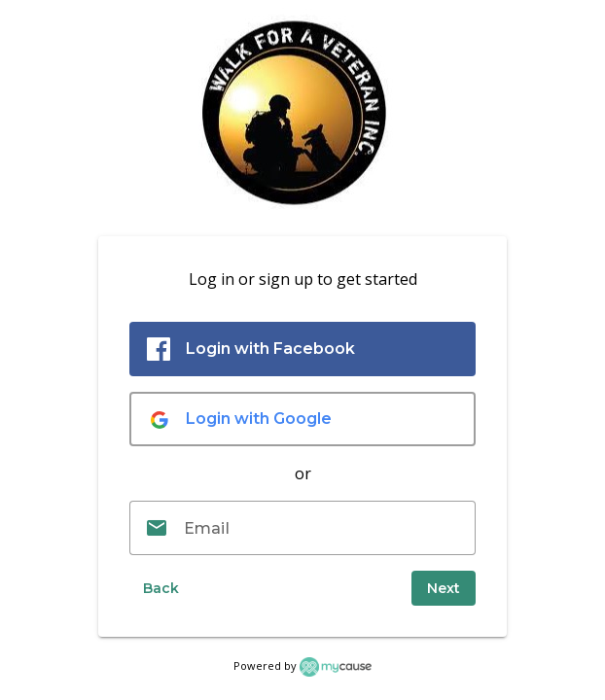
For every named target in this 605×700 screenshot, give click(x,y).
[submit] (444, 588)
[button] (160, 588)
